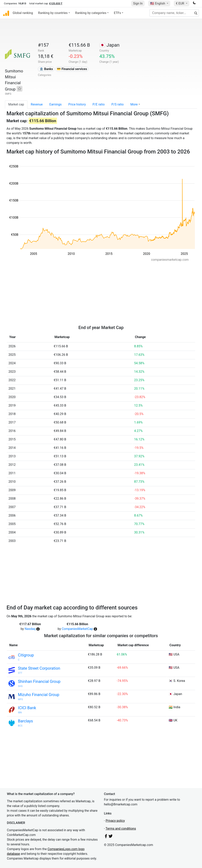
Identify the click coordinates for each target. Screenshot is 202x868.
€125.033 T (56, 3)
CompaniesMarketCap (77, 629)
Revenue (37, 104)
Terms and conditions (121, 829)
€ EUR (180, 3)
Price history (77, 104)
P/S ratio (118, 104)
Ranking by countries (53, 13)
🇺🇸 (158, 3)
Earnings (55, 104)
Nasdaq (30, 629)
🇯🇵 (109, 45)
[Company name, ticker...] (174, 13)
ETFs (117, 13)
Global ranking (23, 13)
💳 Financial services (72, 69)
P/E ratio (99, 104)
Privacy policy (115, 821)
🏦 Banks (46, 69)
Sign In (138, 3)
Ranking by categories (91, 13)
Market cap (16, 104)
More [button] (134, 104)
